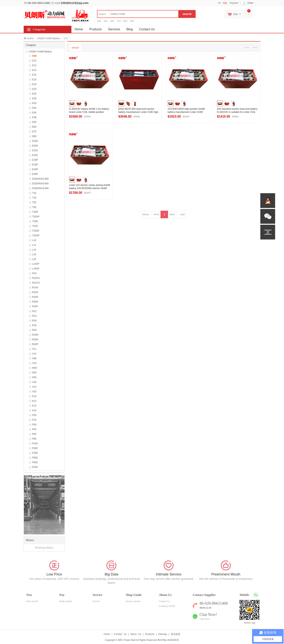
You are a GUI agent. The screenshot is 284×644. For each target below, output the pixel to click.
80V (125, 21)
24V (99, 21)
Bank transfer (66, 601)
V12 (34, 354)
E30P (35, 174)
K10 (34, 396)
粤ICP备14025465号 (168, 640)
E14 (34, 70)
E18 (34, 84)
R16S (35, 292)
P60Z (35, 462)
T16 (34, 193)
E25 (34, 94)
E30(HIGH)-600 (40, 188)
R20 (34, 330)
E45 (34, 113)
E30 (34, 98)
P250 (35, 467)
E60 (34, 127)
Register (234, 3)
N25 (34, 377)
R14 (34, 316)
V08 (34, 358)
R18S (35, 297)
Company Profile (167, 606)
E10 (34, 61)
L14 (34, 250)
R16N (35, 335)
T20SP (36, 236)
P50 (34, 429)
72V (119, 21)
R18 (34, 325)
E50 (34, 122)
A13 (34, 387)
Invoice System (133, 601)
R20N (35, 340)
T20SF (36, 231)
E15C (35, 150)
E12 (34, 65)
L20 (34, 259)
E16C (35, 155)
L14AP (36, 264)
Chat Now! (205, 619)
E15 (34, 75)
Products (96, 29)
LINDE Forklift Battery (49, 38)
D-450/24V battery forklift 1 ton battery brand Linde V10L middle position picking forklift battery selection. (89, 112)
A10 (34, 382)
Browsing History (44, 548)
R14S (35, 288)
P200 (35, 453)
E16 (34, 80)
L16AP (36, 269)
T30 (34, 207)
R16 (34, 321)
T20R (35, 221)
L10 (34, 240)
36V (106, 21)
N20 (34, 373)
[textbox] (138, 14)
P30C (35, 448)
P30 (34, 425)
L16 (34, 254)
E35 (34, 103)
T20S (35, 226)
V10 (34, 56)
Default (75, 48)
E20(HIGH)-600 (40, 179)
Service (96, 601)
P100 (35, 444)
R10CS (36, 278)
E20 (34, 89)
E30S (35, 146)
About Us (136, 634)
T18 (34, 198)
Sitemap (163, 634)
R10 (34, 273)
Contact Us (147, 29)
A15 (34, 392)
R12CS (36, 283)
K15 (34, 410)
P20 (34, 415)
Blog (130, 29)
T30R (35, 212)
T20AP (36, 217)
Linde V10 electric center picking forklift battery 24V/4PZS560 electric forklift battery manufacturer (90, 188)
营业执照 (176, 634)
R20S (35, 302)
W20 (35, 368)
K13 (34, 406)
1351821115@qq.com (74, 3)
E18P (35, 165)
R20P (35, 344)
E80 (34, 136)
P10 (34, 420)
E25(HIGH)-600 (40, 184)
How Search (32, 601)
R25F (35, 306)
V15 (34, 363)
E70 (34, 132)
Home (30, 38)
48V (112, 21)
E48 (34, 117)
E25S (35, 141)
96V (132, 21)
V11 (34, 349)
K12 (34, 401)
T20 (34, 202)
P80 (34, 439)
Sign (225, 3)
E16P (35, 160)
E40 (34, 108)
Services (114, 29)
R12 (34, 311)
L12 (34, 245)
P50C (35, 458)
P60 (34, 434)
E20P (35, 169)
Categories (39, 29)
